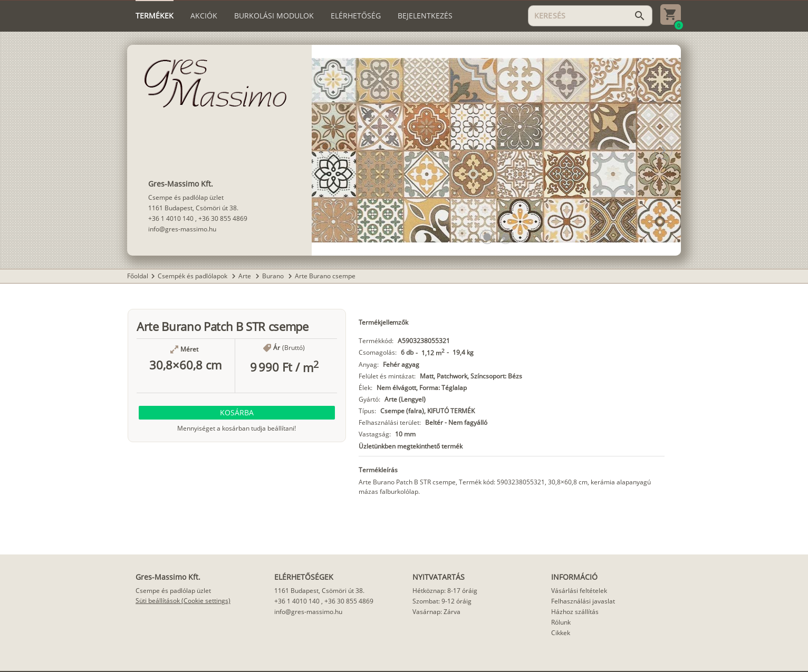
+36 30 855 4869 (223, 218)
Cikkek (561, 633)
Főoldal (138, 276)
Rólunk (561, 622)
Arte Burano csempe (325, 276)
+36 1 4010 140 (171, 218)
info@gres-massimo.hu (182, 229)
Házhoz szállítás (575, 612)
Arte (246, 276)
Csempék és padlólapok (193, 276)
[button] (487, 237)
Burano (274, 276)
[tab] (155, 16)
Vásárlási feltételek (579, 591)
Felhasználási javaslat (583, 601)
